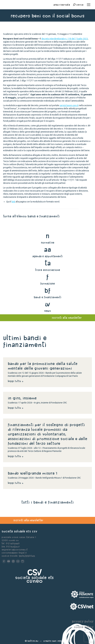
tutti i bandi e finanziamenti (47, 502)
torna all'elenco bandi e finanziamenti (31, 216)
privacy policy (83, 621)
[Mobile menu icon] (89, 5)
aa (48, 249)
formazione (48, 284)
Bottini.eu (33, 641)
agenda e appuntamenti (47, 256)
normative (48, 243)
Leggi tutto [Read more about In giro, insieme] (16, 408)
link (13, 202)
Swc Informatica (61, 641)
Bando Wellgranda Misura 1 (32, 473)
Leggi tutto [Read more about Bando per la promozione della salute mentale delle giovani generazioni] (16, 381)
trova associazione (47, 270)
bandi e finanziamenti (47, 297)
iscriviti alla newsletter (28, 520)
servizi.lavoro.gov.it (69, 105)
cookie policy (84, 627)
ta (48, 263)
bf (47, 290)
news (48, 311)
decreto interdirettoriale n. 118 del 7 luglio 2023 (65, 39)
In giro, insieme (23, 398)
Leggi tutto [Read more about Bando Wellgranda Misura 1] (16, 483)
